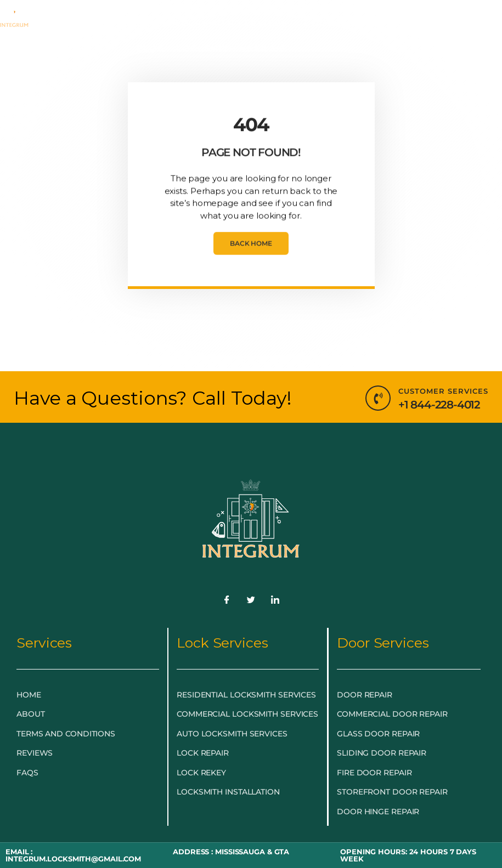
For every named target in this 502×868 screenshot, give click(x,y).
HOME (68, 23)
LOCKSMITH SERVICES (234, 24)
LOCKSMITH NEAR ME (234, 49)
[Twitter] (251, 600)
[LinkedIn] (275, 600)
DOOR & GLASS (345, 24)
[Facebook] (227, 600)
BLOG (151, 49)
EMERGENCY (129, 24)
